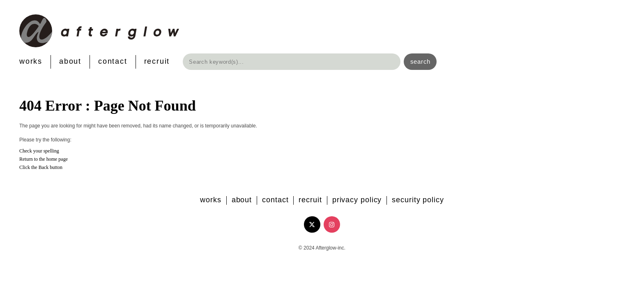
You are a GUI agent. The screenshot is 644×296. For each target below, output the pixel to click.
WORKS (31, 61)
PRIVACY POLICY (357, 200)
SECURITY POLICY (418, 200)
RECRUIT (157, 61)
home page (57, 159)
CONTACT (113, 61)
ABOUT (70, 61)
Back (44, 167)
